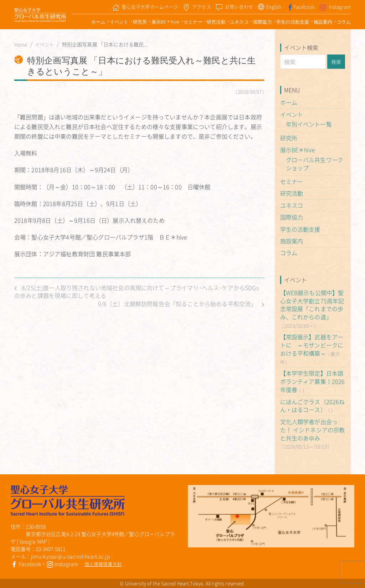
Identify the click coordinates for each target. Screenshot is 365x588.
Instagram (62, 564)
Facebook (26, 564)
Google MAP (34, 541)
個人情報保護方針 (103, 564)
